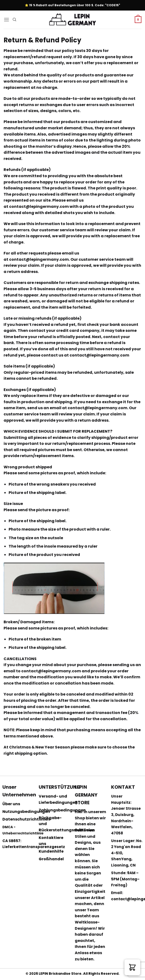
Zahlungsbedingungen (62, 810)
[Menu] (6, 20)
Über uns (11, 804)
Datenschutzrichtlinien (26, 819)
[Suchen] (14, 20)
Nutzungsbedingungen (26, 812)
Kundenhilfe (51, 851)
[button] (132, 967)
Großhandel (51, 859)
